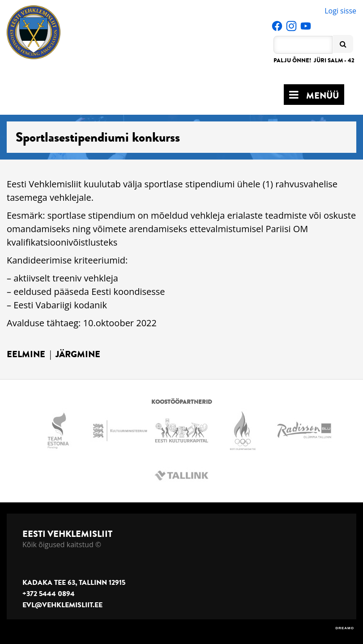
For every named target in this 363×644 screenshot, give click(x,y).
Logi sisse (340, 11)
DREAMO (345, 628)
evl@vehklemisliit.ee (62, 605)
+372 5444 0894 (49, 594)
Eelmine (26, 354)
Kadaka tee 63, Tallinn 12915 (74, 583)
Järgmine (78, 354)
